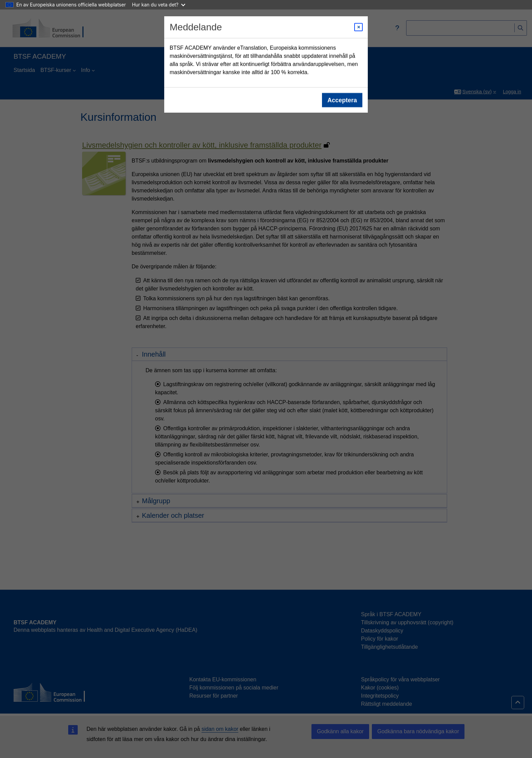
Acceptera (342, 100)
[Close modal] (358, 27)
